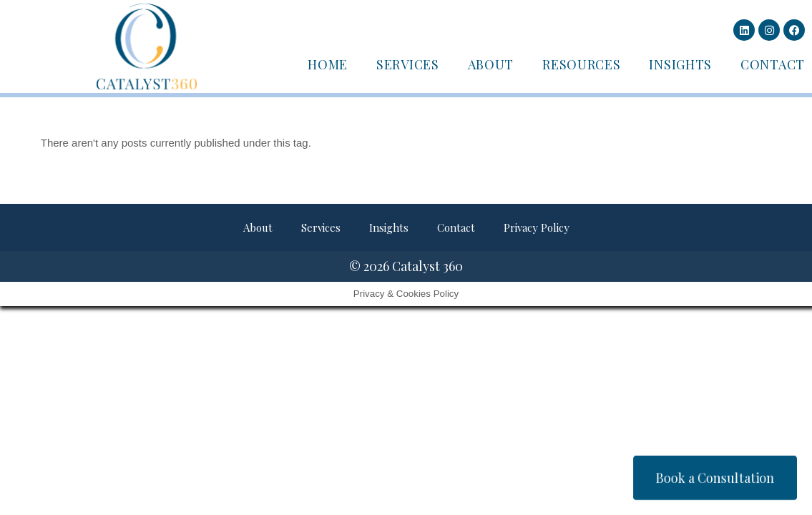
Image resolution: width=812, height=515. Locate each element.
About (491, 64)
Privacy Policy (537, 227)
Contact (773, 64)
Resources (581, 64)
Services (408, 64)
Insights (680, 64)
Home (328, 64)
